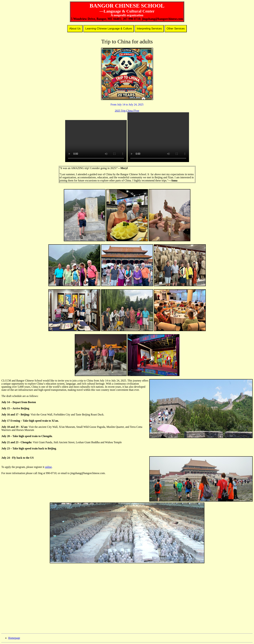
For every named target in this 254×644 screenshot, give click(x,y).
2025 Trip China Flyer (127, 111)
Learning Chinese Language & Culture (109, 29)
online (48, 467)
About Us (75, 29)
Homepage (14, 638)
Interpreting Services (149, 29)
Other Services (176, 29)
